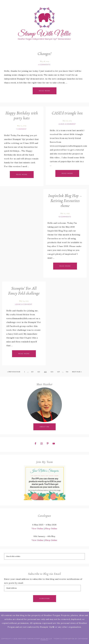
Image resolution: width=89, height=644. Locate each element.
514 (67, 372)
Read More (45, 91)
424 (52, 372)
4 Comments (44, 65)
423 (45, 372)
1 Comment (21, 129)
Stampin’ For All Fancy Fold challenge (24, 291)
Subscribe (45, 599)
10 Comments (65, 217)
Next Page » (77, 372)
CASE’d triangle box (67, 113)
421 (32, 372)
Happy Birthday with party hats (22, 116)
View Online (38, 529)
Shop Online (51, 529)
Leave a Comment (67, 124)
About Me (44, 427)
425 (58, 372)
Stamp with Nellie (44, 24)
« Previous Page (14, 372)
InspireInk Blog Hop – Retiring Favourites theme (65, 201)
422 (39, 372)
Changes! (44, 54)
